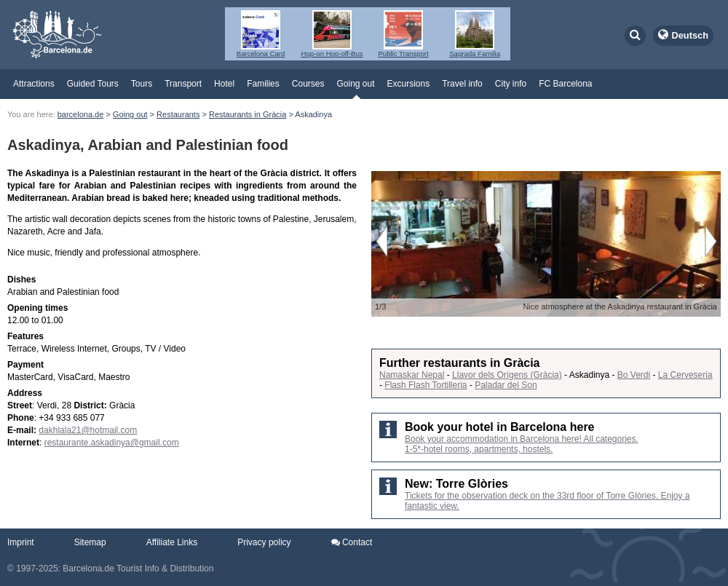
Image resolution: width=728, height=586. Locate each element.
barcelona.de (81, 114)
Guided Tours (93, 84)
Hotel (224, 84)
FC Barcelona (565, 84)
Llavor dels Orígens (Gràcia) (507, 375)
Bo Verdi (634, 375)
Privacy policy (264, 542)
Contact (352, 542)
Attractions (34, 84)
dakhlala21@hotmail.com (88, 430)
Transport (183, 84)
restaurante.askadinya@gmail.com (112, 443)
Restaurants (178, 114)
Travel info (462, 84)
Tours (142, 84)
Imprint (21, 542)
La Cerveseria (685, 375)
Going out (355, 84)
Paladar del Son (506, 385)
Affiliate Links (172, 542)
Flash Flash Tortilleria (426, 385)
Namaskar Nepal (412, 375)
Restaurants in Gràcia (248, 114)
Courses (308, 84)
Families (263, 84)
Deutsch (691, 35)
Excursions (409, 84)
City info (511, 84)
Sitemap (90, 542)
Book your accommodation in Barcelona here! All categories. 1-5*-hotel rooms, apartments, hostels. (522, 444)
